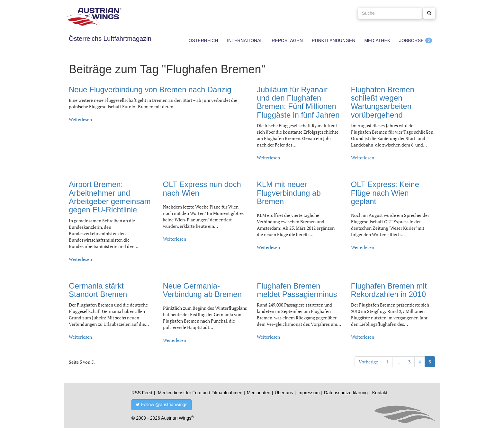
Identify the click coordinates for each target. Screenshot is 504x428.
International (245, 40)
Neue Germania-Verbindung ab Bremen (203, 290)
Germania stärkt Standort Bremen (98, 290)
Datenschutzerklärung (346, 393)
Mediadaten (259, 393)
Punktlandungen (333, 40)
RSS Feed (142, 393)
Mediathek (377, 40)
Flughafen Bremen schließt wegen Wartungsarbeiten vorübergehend (383, 102)
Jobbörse (411, 40)
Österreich (203, 40)
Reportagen (287, 40)
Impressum (308, 393)
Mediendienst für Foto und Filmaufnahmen (200, 393)
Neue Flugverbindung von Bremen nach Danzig (150, 89)
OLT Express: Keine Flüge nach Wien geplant (385, 193)
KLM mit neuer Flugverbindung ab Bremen (289, 193)
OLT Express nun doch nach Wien (202, 188)
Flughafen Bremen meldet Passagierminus (297, 290)
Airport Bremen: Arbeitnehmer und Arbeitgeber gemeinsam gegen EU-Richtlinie (110, 197)
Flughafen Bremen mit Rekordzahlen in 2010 (389, 290)
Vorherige (368, 362)
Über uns (284, 393)
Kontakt (380, 393)
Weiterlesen (80, 119)
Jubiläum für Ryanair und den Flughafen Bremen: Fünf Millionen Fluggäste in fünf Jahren (298, 102)
